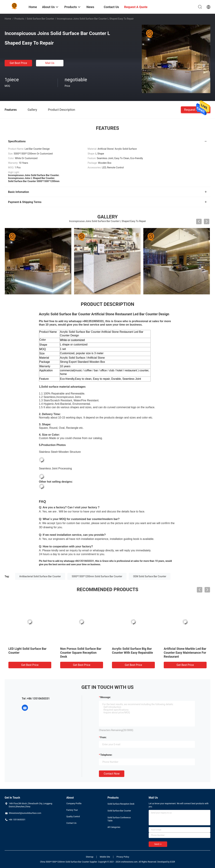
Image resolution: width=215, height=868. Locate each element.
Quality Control (73, 817)
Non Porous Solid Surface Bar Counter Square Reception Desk (81, 653)
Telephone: (106, 755)
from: (103, 737)
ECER (173, 862)
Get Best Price (18, 63)
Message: (106, 697)
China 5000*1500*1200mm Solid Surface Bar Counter (65, 862)
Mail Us (50, 63)
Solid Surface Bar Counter (40, 19)
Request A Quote (196, 109)
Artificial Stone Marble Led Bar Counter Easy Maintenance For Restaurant (185, 653)
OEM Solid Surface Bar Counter (150, 576)
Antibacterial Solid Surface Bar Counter (40, 576)
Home (8, 19)
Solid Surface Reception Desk (121, 804)
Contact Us (71, 823)
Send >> (158, 844)
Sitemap (90, 857)
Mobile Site (105, 857)
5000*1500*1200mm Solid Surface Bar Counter (97, 576)
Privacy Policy (123, 857)
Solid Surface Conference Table (119, 819)
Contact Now (112, 774)
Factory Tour (72, 810)
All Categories (114, 827)
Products (19, 19)
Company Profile (74, 804)
